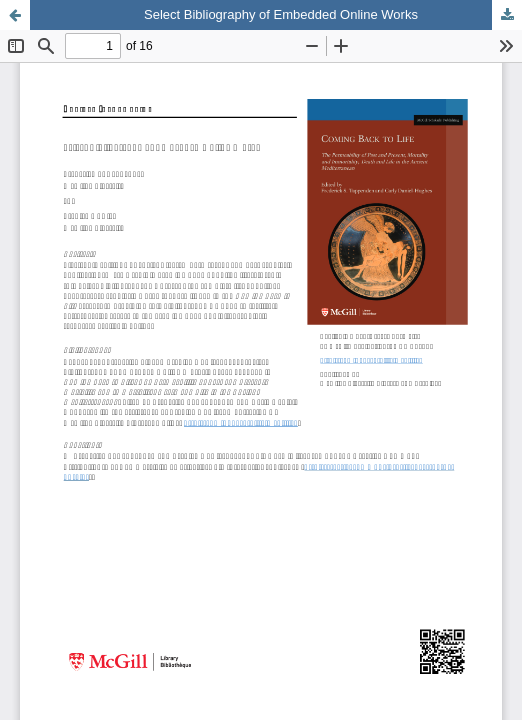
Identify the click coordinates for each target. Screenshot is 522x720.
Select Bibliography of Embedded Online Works (281, 14)
